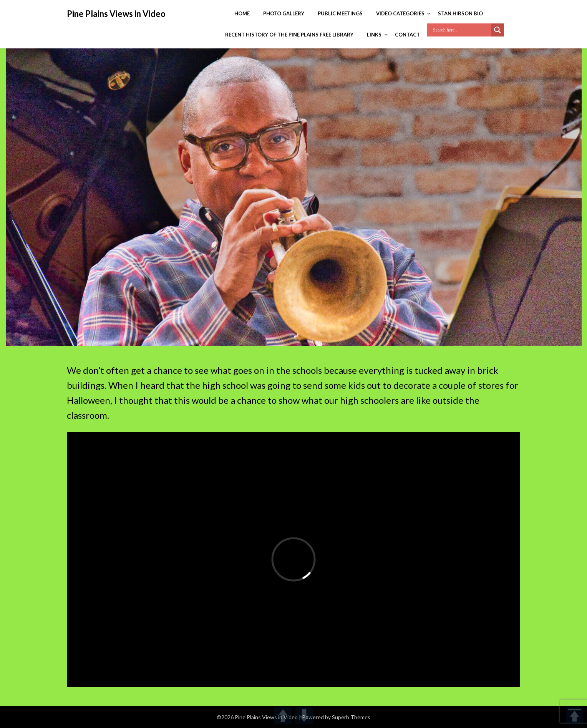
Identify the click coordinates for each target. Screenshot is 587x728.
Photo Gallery (284, 13)
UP (283, 716)
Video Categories (400, 13)
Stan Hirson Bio (460, 13)
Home (242, 13)
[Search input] (461, 30)
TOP (575, 716)
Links (374, 35)
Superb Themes (351, 717)
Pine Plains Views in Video (116, 14)
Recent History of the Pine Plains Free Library (289, 35)
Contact (407, 35)
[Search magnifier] (497, 30)
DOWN (304, 716)
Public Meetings (340, 13)
